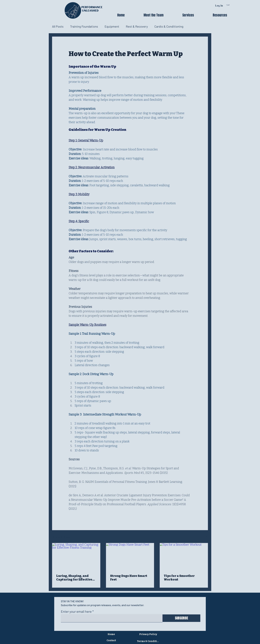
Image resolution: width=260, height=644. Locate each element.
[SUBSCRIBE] (181, 618)
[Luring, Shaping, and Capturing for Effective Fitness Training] (76, 557)
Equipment (112, 26)
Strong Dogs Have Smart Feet (129, 578)
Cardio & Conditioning (169, 26)
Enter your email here (76, 611)
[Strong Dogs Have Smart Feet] (130, 557)
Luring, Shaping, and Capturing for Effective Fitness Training (74, 578)
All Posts (58, 26)
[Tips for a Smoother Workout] (184, 557)
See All (204, 537)
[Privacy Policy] (148, 634)
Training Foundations (84, 26)
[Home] (112, 634)
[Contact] (112, 641)
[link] (232, 5)
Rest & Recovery (137, 26)
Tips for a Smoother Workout (179, 578)
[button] (195, 15)
